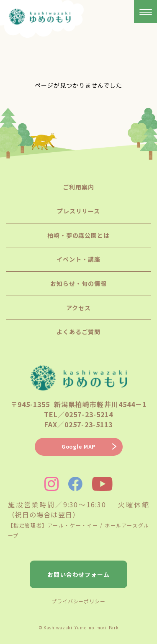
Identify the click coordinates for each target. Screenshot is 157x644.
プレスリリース (79, 211)
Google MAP (78, 446)
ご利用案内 (78, 187)
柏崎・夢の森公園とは (79, 235)
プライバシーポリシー (78, 601)
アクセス (78, 308)
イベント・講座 (78, 259)
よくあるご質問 (78, 332)
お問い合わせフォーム (79, 574)
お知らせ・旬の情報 (78, 283)
